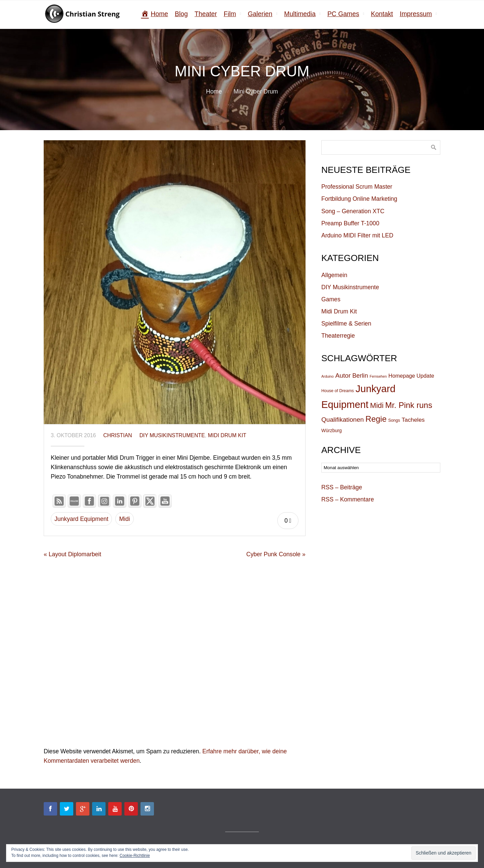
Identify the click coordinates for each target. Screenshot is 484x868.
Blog (181, 14)
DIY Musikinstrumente (172, 435)
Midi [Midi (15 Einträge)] (377, 405)
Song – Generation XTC (353, 211)
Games (331, 299)
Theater (206, 14)
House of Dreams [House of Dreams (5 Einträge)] (338, 391)
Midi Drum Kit (227, 435)
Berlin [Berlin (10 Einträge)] (360, 376)
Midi (124, 519)
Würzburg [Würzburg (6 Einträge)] (332, 430)
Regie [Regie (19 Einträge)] (376, 419)
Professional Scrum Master (357, 187)
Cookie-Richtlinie (135, 856)
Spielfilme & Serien (346, 324)
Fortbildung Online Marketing (359, 199)
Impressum (416, 14)
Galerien (260, 14)
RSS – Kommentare (348, 499)
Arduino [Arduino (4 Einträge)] (328, 376)
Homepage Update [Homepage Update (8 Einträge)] (411, 376)
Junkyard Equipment (81, 519)
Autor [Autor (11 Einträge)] (343, 375)
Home (214, 91)
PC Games (343, 14)
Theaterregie (338, 336)
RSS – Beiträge (342, 487)
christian (117, 435)
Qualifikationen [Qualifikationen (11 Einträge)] (342, 420)
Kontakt (382, 14)
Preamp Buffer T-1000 (350, 223)
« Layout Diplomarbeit (72, 554)
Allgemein (334, 275)
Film (230, 14)
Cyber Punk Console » (276, 554)
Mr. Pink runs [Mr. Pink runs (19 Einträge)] (409, 405)
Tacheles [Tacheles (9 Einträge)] (413, 420)
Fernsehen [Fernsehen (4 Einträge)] (378, 376)
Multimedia (300, 14)
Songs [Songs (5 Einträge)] (394, 420)
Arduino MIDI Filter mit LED (357, 235)
